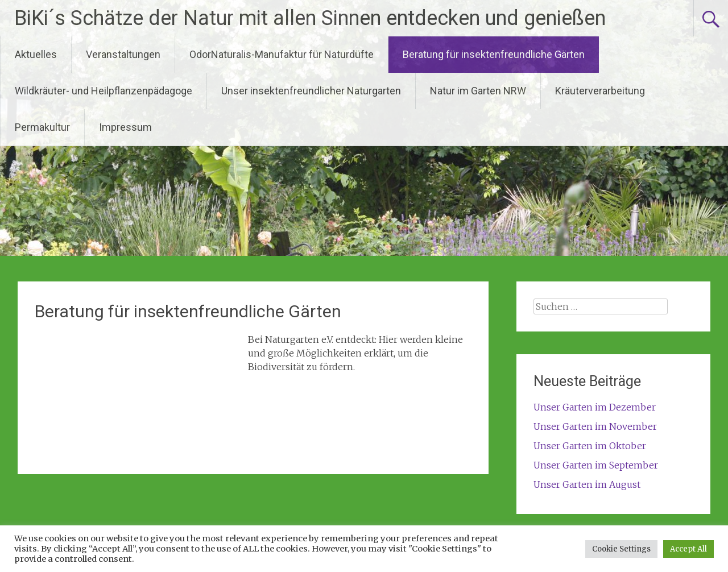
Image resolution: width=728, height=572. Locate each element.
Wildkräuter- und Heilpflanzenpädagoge (104, 91)
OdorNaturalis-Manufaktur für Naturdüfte (282, 54)
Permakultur (42, 127)
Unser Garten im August (587, 484)
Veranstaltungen (123, 54)
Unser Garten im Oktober (590, 446)
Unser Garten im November (595, 426)
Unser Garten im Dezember (595, 407)
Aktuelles (36, 54)
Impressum (125, 127)
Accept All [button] (688, 549)
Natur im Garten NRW (478, 91)
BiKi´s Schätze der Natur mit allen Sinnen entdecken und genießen (310, 18)
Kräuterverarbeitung (600, 91)
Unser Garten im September (596, 465)
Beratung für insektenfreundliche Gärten (494, 54)
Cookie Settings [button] (621, 549)
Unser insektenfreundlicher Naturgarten (311, 91)
